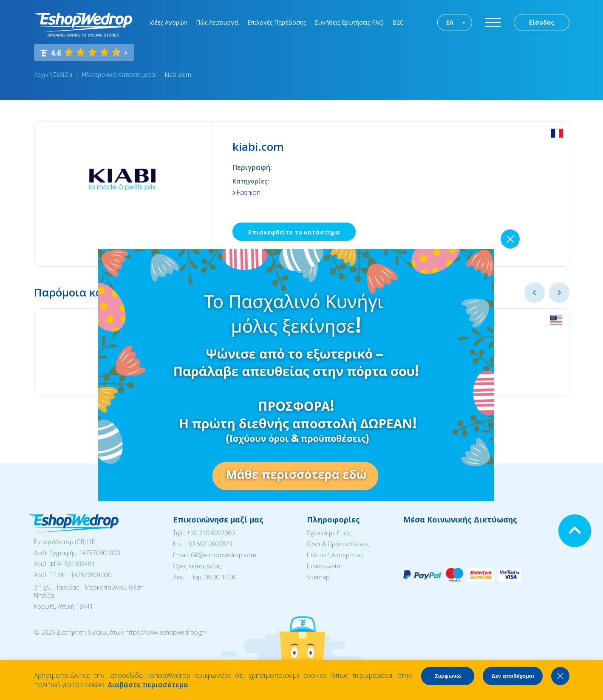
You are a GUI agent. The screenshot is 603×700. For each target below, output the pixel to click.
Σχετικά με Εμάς (329, 533)
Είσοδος (542, 22)
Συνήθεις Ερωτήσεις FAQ (349, 22)
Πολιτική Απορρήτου (335, 555)
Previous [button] (535, 293)
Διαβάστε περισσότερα (148, 685)
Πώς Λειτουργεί (217, 22)
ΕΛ (450, 22)
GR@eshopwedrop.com (224, 555)
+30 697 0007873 (208, 544)
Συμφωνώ (448, 676)
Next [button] (559, 293)
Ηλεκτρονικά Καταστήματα (119, 75)
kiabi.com (178, 75)
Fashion (248, 192)
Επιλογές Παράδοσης (277, 22)
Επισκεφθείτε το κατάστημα (294, 232)
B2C (398, 22)
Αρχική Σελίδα (53, 75)
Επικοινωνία (324, 566)
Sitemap (318, 577)
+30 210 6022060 (211, 533)
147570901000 (99, 553)
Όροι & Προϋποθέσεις (338, 544)
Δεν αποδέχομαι (512, 676)
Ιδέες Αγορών (168, 22)
